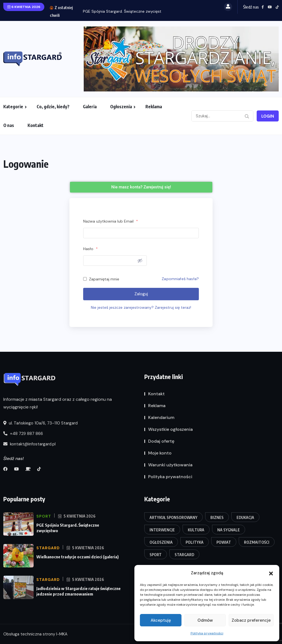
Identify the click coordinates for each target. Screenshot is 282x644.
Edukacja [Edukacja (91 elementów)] (245, 517)
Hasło (90, 249)
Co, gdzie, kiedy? (53, 107)
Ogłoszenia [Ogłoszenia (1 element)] (161, 542)
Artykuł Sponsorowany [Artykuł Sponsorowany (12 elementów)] (173, 517)
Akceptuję (161, 620)
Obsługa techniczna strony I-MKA (35, 634)
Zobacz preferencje (251, 620)
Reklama (154, 107)
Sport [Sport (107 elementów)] (156, 555)
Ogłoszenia (121, 107)
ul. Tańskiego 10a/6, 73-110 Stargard (40, 423)
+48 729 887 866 (23, 434)
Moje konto (160, 453)
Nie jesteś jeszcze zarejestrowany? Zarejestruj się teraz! (141, 307)
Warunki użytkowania (170, 465)
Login (268, 116)
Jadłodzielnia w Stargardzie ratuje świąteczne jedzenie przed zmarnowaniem (78, 591)
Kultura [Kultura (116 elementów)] (196, 530)
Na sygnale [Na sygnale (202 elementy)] (229, 530)
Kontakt (36, 125)
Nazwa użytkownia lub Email (111, 221)
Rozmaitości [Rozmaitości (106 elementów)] (257, 542)
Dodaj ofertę (161, 441)
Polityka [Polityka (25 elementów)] (195, 542)
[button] (271, 573)
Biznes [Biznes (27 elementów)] (217, 517)
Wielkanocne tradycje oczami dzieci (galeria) (78, 557)
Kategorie (13, 107)
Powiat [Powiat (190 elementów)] (224, 542)
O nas (9, 125)
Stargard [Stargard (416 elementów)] (184, 555)
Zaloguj (141, 294)
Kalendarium (161, 417)
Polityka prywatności (207, 633)
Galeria (90, 107)
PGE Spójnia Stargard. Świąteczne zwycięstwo (125, 11)
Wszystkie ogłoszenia (170, 429)
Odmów (205, 620)
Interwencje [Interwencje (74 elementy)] (162, 530)
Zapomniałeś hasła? (180, 279)
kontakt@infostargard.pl (29, 444)
